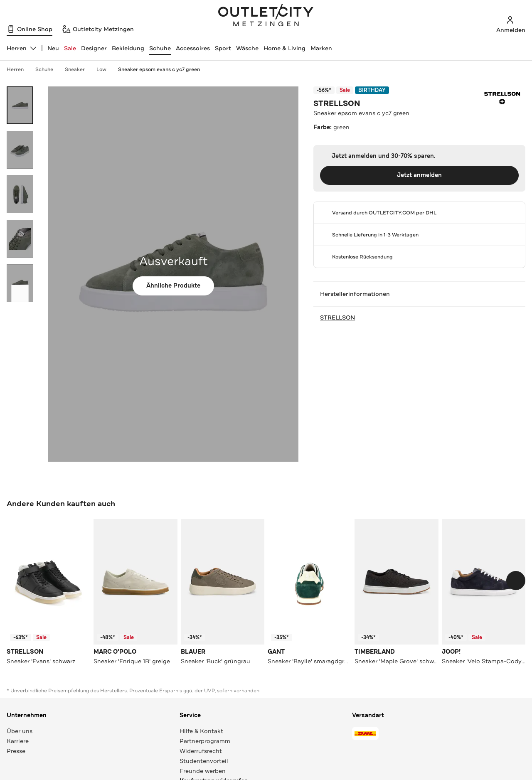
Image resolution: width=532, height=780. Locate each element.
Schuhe (160, 48)
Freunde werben (203, 771)
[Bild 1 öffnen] (20, 105)
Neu (53, 48)
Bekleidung (128, 48)
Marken (321, 48)
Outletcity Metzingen (266, 16)
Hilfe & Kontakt (201, 731)
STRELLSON (337, 103)
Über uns (20, 731)
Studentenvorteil (204, 761)
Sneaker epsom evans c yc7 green (159, 69)
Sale (70, 48)
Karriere (18, 741)
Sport (223, 48)
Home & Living (284, 48)
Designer (94, 48)
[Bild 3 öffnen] (20, 194)
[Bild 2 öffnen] (20, 150)
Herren (19, 69)
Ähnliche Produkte (173, 286)
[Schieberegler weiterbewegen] (20, 293)
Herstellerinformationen (419, 294)
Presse (16, 751)
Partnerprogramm (205, 741)
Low (106, 69)
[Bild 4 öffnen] (20, 239)
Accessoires (193, 48)
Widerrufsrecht (201, 751)
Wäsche (247, 48)
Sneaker (79, 69)
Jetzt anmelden (419, 175)
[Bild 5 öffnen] (20, 283)
